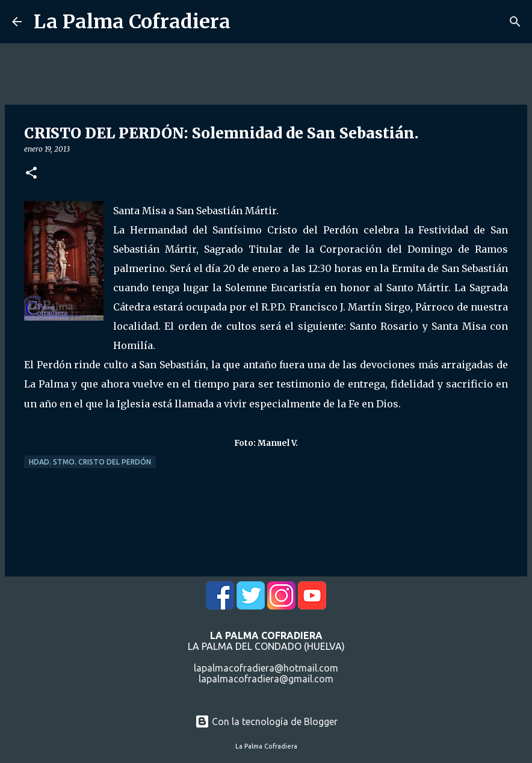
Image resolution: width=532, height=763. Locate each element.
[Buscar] (515, 22)
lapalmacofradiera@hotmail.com (266, 668)
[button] (31, 174)
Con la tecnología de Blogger (266, 721)
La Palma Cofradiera (132, 22)
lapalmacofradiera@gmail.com (266, 679)
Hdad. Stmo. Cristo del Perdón (90, 462)
